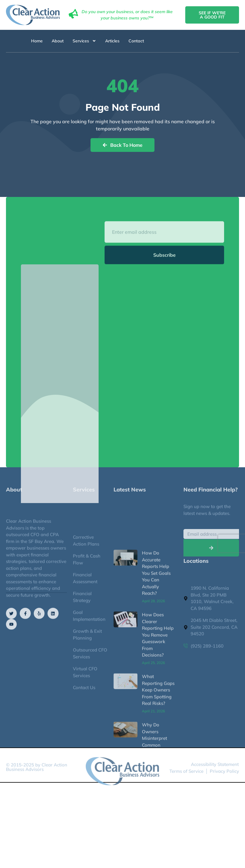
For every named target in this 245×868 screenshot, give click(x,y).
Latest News (130, 494)
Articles (112, 41)
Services (84, 41)
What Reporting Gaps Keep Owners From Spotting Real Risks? (158, 816)
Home (37, 41)
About (58, 41)
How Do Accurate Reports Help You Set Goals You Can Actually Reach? (156, 699)
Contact (136, 41)
